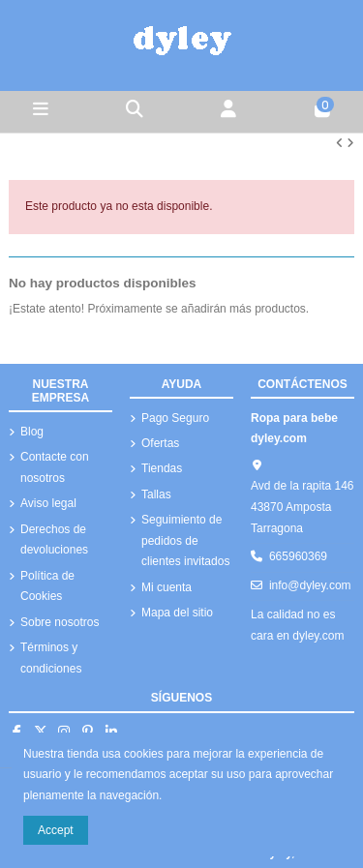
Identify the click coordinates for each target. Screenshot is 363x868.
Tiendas (162, 468)
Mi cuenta (166, 587)
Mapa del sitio (177, 613)
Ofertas (160, 443)
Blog (32, 432)
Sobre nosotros (60, 622)
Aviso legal (48, 503)
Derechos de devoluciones (54, 540)
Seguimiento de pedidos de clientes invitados (185, 540)
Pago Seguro (175, 418)
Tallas (156, 494)
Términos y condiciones (51, 658)
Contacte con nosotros (55, 467)
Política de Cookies (47, 586)
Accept (56, 830)
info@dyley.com (310, 585)
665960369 (298, 556)
